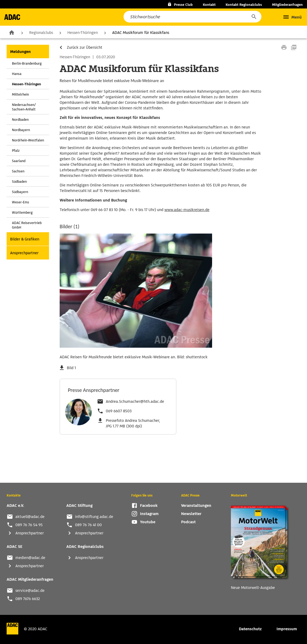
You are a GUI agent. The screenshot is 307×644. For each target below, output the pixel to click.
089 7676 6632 (28, 599)
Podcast (188, 522)
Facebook (149, 506)
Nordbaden (20, 120)
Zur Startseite (12, 32)
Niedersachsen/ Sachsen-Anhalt (24, 107)
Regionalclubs (41, 33)
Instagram (149, 514)
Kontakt (209, 5)
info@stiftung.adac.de (94, 517)
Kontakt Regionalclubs (244, 5)
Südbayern (20, 192)
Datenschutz (250, 629)
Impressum (287, 629)
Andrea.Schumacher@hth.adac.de (135, 401)
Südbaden (19, 182)
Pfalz (16, 151)
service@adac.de (30, 591)
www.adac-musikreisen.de (187, 210)
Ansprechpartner (24, 253)
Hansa (17, 74)
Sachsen (18, 171)
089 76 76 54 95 (29, 525)
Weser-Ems (21, 202)
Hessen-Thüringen (83, 33)
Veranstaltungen (196, 506)
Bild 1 (71, 368)
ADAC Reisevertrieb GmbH (27, 225)
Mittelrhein (20, 94)
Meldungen (20, 52)
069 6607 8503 (119, 411)
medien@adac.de (30, 558)
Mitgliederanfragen (287, 5)
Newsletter (191, 514)
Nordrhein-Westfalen (28, 140)
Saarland (19, 161)
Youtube (148, 522)
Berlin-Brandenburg (27, 63)
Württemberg (22, 213)
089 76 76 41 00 (88, 525)
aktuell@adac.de (30, 517)
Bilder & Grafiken (25, 239)
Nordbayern (21, 130)
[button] (254, 17)
